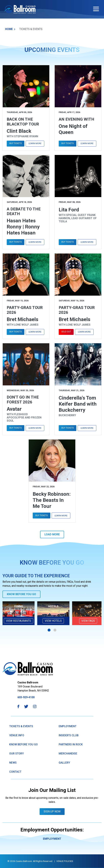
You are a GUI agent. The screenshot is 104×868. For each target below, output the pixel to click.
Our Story (17, 754)
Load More (52, 534)
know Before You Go (23, 744)
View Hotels (53, 621)
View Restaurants (19, 621)
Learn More (35, 143)
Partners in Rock (71, 744)
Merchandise (68, 754)
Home (10, 29)
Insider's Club (69, 735)
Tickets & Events (21, 726)
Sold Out (66, 332)
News (13, 763)
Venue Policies (65, 861)
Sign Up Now (52, 811)
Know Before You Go (21, 594)
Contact (15, 772)
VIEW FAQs (88, 621)
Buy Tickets (16, 143)
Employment (68, 726)
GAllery (64, 763)
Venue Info (17, 735)
